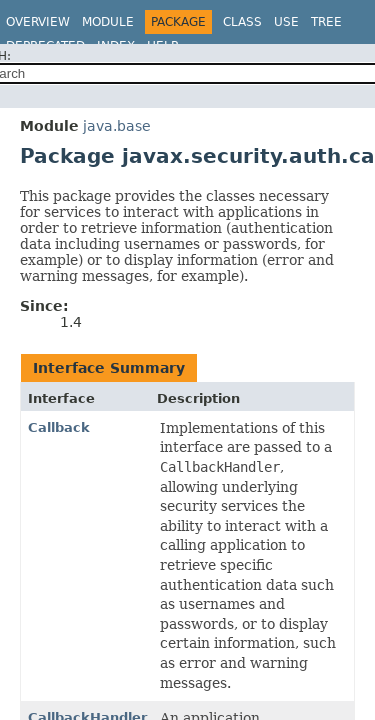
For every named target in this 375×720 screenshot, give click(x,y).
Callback (59, 427)
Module (108, 22)
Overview (38, 22)
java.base (117, 126)
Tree (326, 22)
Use (286, 22)
